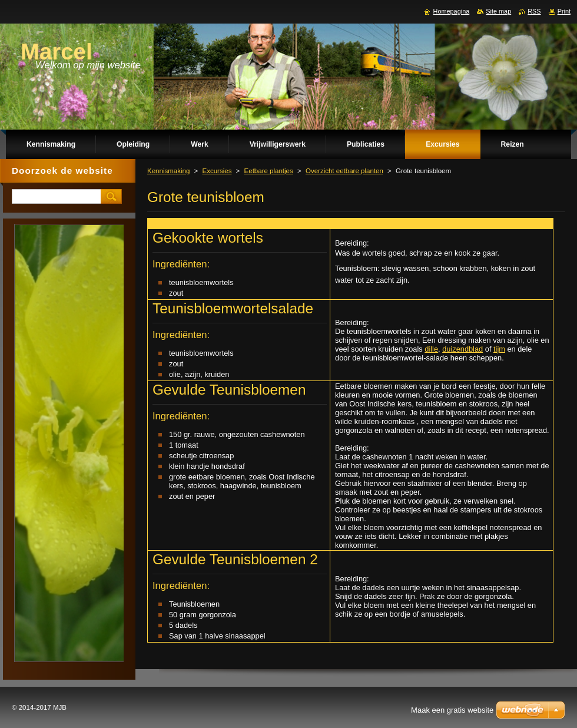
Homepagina (452, 11)
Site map (498, 11)
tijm (499, 349)
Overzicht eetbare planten (344, 171)
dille (431, 349)
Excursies (217, 171)
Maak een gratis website (452, 710)
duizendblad (462, 349)
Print (564, 11)
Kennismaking (168, 171)
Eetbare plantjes (269, 171)
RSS (534, 11)
